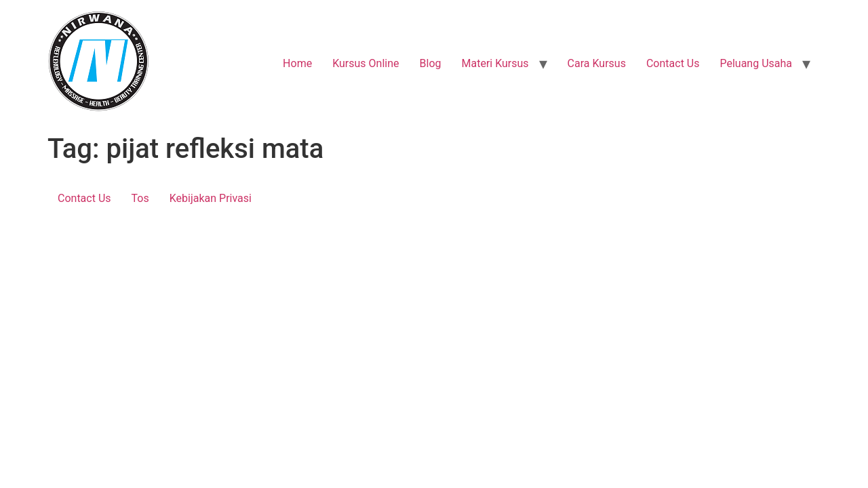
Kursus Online (366, 63)
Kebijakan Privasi (211, 198)
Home (297, 63)
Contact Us (673, 63)
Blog (431, 63)
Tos (140, 198)
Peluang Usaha (756, 63)
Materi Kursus (495, 63)
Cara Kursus (597, 63)
